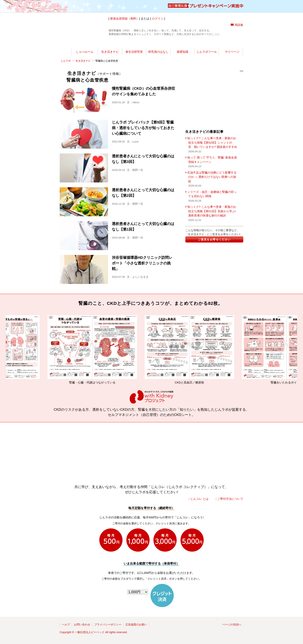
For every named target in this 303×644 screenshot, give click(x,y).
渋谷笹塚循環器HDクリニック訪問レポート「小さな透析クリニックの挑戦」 (142, 263)
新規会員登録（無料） (125, 18)
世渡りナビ (86, 43)
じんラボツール (207, 52)
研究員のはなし (158, 52)
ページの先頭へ (232, 624)
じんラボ (66, 61)
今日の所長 (188, 43)
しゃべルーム (85, 52)
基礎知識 (182, 52)
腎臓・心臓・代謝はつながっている (103, 350)
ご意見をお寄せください (214, 239)
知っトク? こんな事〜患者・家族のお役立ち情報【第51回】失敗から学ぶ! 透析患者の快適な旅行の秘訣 (212, 211)
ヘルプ (66, 624)
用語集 (239, 25)
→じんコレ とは (198, 499)
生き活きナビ (110, 52)
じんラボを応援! (225, 43)
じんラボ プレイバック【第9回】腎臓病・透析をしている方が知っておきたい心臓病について (143, 128)
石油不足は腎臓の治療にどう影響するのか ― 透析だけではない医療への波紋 (212, 177)
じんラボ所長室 (123, 43)
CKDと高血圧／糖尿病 (200, 350)
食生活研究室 (134, 52)
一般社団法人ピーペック (90, 632)
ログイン (158, 18)
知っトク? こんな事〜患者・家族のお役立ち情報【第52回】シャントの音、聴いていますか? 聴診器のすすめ (212, 142)
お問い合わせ (82, 624)
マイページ (232, 52)
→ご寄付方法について (229, 499)
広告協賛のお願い (136, 624)
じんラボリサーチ (158, 43)
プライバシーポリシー (108, 624)
